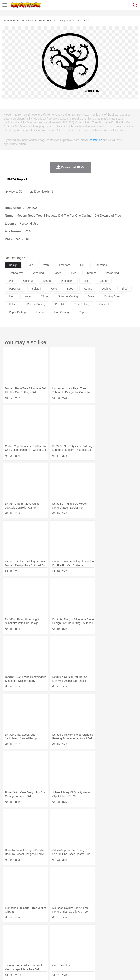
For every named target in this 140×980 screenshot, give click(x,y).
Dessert (39, 955)
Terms (18, 972)
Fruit (70, 955)
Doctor (81, 943)
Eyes (96, 943)
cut (82, 265)
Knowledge (122, 949)
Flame (84, 931)
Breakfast (19, 955)
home (115, 943)
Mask (19, 943)
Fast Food (59, 955)
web (46, 265)
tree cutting (82, 304)
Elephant (102, 937)
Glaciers (94, 931)
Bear (25, 937)
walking (105, 943)
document (67, 281)
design (13, 265)
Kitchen (124, 955)
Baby (27, 943)
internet (91, 273)
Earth (68, 931)
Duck (83, 937)
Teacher (32, 949)
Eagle (92, 937)
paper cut (15, 289)
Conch (59, 931)
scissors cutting (68, 296)
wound (88, 289)
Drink (49, 955)
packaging (112, 273)
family (44, 943)
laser (57, 273)
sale (30, 265)
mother (54, 943)
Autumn (29, 931)
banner (103, 281)
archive (107, 289)
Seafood (100, 955)
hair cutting (62, 312)
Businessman (68, 943)
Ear (89, 943)
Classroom (52, 949)
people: (9, 943)
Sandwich (88, 955)
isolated (36, 289)
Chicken (59, 937)
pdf (11, 281)
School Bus (100, 949)
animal (40, 312)
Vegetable (112, 955)
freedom (64, 265)
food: (8, 955)
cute (54, 289)
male (91, 296)
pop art (60, 304)
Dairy (29, 955)
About (8, 972)
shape (47, 281)
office (44, 296)
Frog (119, 937)
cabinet (104, 304)
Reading (65, 949)
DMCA (58, 972)
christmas (101, 265)
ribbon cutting (36, 304)
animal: (9, 937)
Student (21, 949)
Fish (112, 937)
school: (9, 949)
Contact (46, 972)
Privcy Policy (32, 972)
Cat (51, 937)
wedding (38, 273)
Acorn (19, 931)
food (70, 289)
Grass (104, 931)
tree (74, 273)
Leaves (40, 931)
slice (124, 289)
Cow (69, 937)
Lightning (115, 931)
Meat (77, 955)
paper (82, 312)
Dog (76, 937)
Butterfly (42, 937)
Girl (130, 943)
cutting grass (112, 296)
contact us (96, 140)
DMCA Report (17, 179)
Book (41, 949)
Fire (76, 931)
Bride (36, 943)
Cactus (50, 931)
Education (86, 949)
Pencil (75, 949)
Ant (18, 937)
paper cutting (17, 312)
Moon (125, 931)
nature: (9, 931)
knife (28, 296)
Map (111, 949)
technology (16, 273)
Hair (123, 943)
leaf (12, 296)
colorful (28, 281)
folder (13, 304)
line (86, 281)
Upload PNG (73, 972)
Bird (33, 937)
